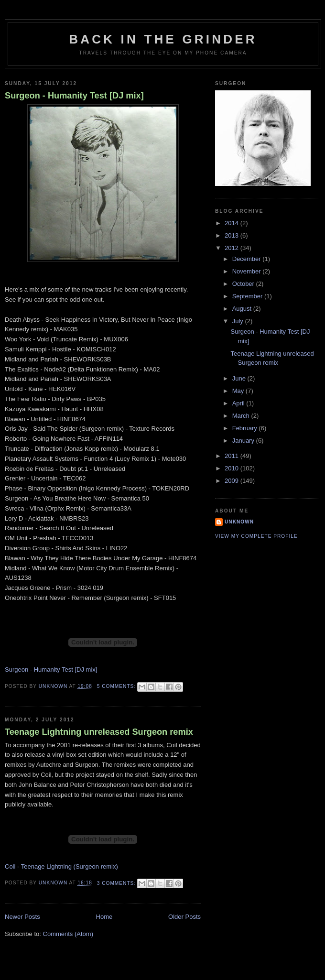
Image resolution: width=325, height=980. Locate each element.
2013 (233, 235)
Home (104, 917)
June (240, 378)
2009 (233, 481)
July (239, 321)
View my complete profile (256, 536)
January (244, 441)
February (246, 428)
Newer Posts (22, 917)
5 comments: (117, 686)
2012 (233, 248)
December (248, 259)
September (248, 296)
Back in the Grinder (163, 39)
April (239, 403)
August (243, 309)
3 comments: (117, 883)
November (248, 271)
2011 (233, 456)
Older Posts (184, 917)
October (244, 284)
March (242, 416)
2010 (233, 468)
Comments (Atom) (68, 934)
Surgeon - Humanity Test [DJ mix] (74, 96)
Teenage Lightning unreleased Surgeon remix (99, 732)
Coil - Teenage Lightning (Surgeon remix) (61, 866)
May (239, 391)
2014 (233, 223)
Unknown (239, 522)
